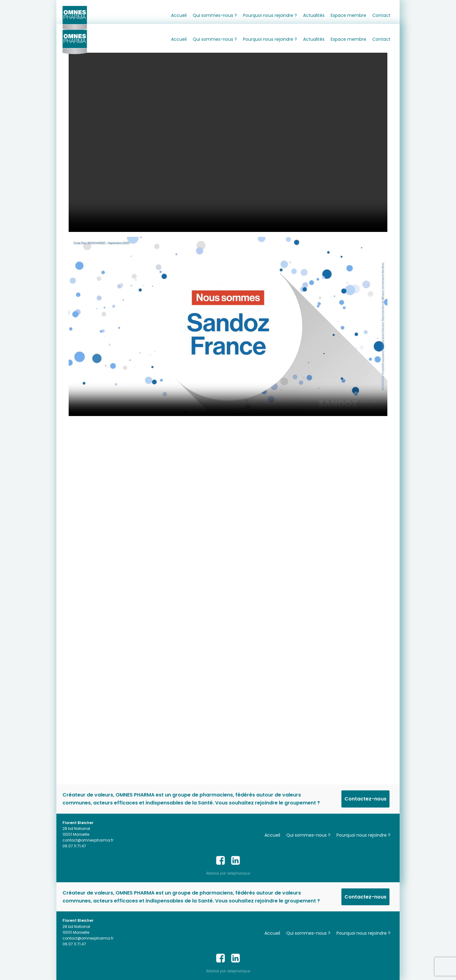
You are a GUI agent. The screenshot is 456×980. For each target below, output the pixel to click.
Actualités (314, 15)
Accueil (179, 15)
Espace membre (348, 15)
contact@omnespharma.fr (88, 840)
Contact (381, 15)
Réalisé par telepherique (228, 873)
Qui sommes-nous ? (215, 15)
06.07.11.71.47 (74, 846)
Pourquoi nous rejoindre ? (270, 15)
